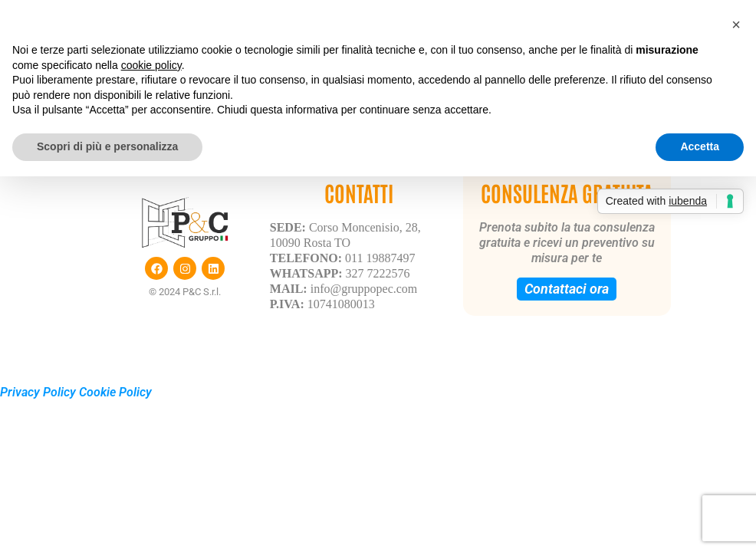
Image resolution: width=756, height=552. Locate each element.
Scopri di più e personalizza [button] (107, 146)
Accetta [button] (700, 146)
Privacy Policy (38, 392)
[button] (736, 25)
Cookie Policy (115, 392)
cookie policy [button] (151, 65)
